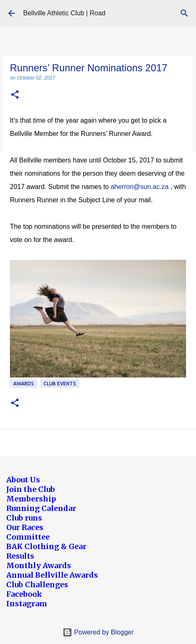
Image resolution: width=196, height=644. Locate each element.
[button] (15, 95)
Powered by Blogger (98, 632)
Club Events (60, 384)
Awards (24, 384)
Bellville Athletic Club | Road (64, 13)
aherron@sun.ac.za (140, 187)
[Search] (184, 13)
